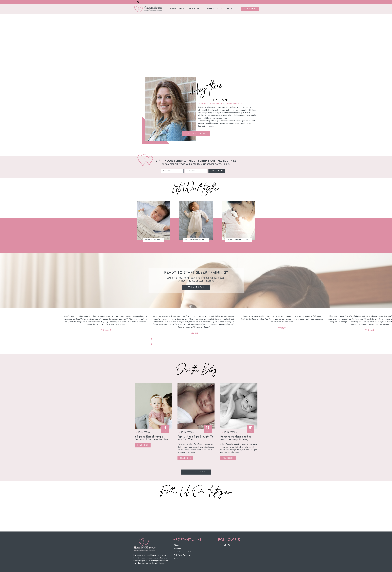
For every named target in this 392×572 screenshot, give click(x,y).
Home (173, 9)
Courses (209, 9)
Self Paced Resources (182, 555)
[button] (194, 349)
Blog (219, 9)
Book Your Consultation (184, 552)
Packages (195, 9)
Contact (230, 9)
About (182, 9)
